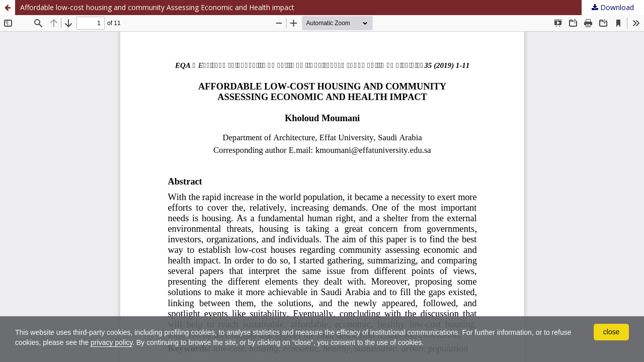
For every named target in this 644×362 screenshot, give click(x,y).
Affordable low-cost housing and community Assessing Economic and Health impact (157, 7)
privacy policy (111, 342)
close (612, 332)
